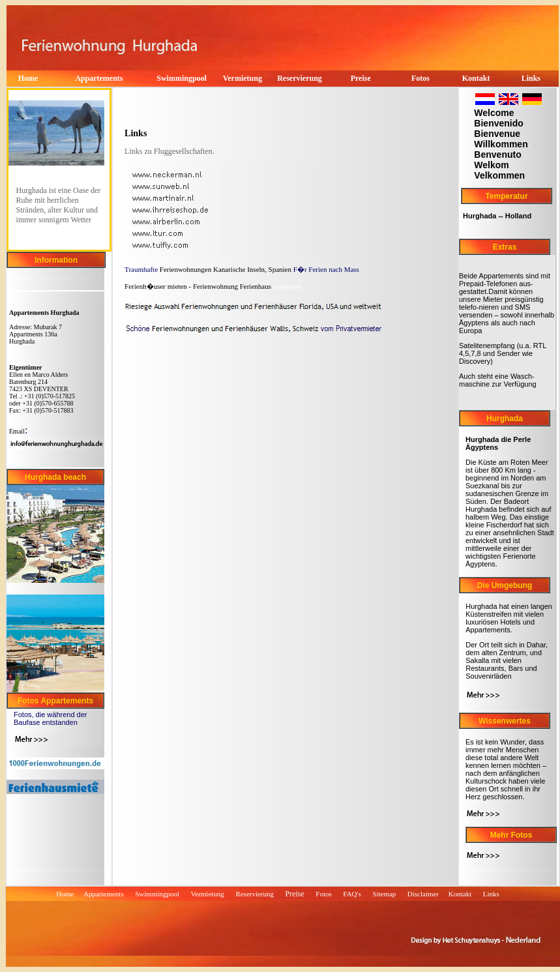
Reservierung (300, 78)
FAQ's (352, 894)
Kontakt (461, 894)
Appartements (99, 78)
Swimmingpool (182, 78)
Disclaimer (423, 894)
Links (492, 894)
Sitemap (384, 894)
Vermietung (208, 894)
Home (65, 894)
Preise (361, 78)
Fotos (323, 894)
